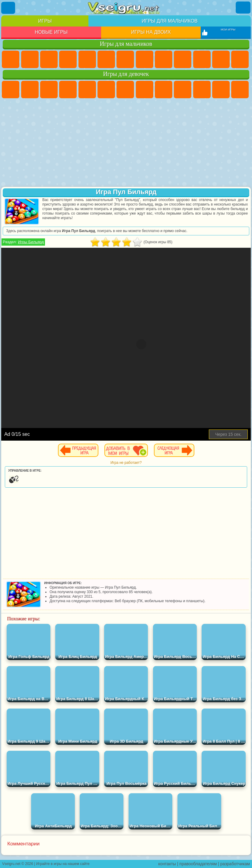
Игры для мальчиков (169, 21)
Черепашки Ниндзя (164, 59)
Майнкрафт (125, 59)
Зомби (87, 59)
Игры (45, 21)
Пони (11, 90)
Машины (145, 59)
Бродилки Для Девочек (125, 90)
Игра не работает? (126, 463)
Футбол (30, 59)
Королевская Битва (106, 59)
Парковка (11, 59)
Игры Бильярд (31, 242)
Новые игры (51, 32)
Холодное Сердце (183, 90)
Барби (68, 90)
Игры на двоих (151, 32)
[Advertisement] (126, 143)
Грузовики (221, 59)
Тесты (87, 90)
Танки (68, 59)
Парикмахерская (240, 90)
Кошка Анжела (164, 90)
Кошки (202, 90)
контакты (167, 864)
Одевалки (221, 90)
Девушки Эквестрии (30, 90)
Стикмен (202, 59)
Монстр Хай (106, 90)
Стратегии (49, 59)
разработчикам (235, 864)
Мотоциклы (183, 59)
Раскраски (145, 90)
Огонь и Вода (49, 90)
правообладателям (198, 864)
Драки (240, 59)
